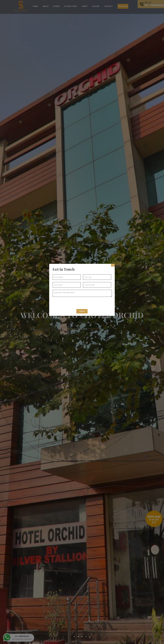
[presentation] (69, 302)
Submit (82, 311)
